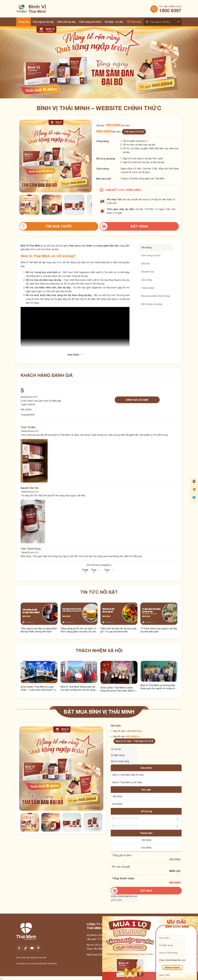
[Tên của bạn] (124, 749)
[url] (124, 896)
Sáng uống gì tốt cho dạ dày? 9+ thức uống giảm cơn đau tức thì (79, 630)
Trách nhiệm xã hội (99, 651)
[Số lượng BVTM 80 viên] (126, 826)
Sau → (113, 570)
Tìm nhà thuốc (59, 226)
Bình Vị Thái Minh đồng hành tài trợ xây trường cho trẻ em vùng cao (78, 688)
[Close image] (1, 979)
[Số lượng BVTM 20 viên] (126, 818)
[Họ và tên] (172, 938)
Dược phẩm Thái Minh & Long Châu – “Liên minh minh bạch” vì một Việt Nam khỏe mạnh (38, 688)
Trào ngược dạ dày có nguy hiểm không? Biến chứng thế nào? (39, 630)
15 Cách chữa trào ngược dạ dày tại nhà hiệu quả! (159, 630)
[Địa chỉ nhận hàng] (124, 761)
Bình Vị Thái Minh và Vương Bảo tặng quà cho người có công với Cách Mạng (158, 687)
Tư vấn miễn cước (170, 6)
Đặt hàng (139, 226)
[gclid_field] (124, 900)
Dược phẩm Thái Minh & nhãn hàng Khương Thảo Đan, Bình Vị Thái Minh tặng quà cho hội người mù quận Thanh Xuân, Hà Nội (119, 689)
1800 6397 (170, 10)
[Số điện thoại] (124, 755)
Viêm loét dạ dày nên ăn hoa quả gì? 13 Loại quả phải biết (118, 630)
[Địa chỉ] (172, 953)
